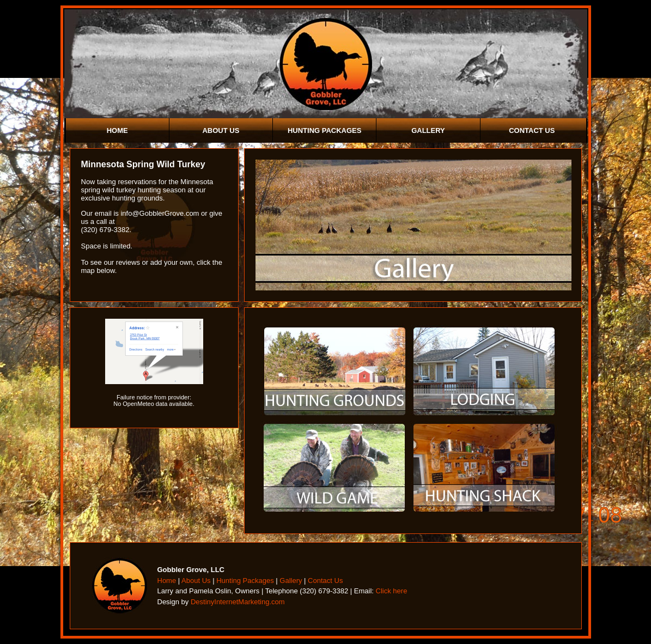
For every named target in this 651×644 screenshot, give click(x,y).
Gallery (428, 130)
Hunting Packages (325, 130)
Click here (392, 591)
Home (117, 130)
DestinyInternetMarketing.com (238, 602)
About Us (221, 130)
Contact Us (532, 130)
